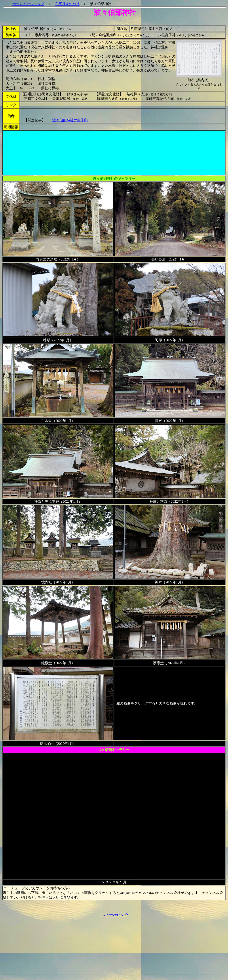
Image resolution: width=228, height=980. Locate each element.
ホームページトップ (28, 4)
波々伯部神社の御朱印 (70, 120)
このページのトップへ (115, 915)
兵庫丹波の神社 (67, 4)
